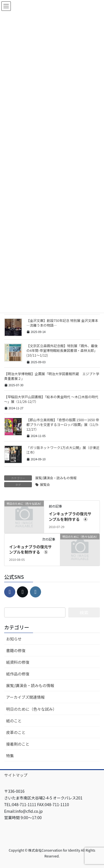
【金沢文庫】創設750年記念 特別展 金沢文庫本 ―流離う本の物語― (62, 323)
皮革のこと (16, 732)
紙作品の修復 (18, 674)
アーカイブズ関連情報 (25, 697)
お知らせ (14, 639)
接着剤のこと (18, 744)
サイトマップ (16, 775)
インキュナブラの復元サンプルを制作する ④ (70, 516)
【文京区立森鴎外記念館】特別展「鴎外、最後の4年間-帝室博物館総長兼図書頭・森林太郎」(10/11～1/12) (62, 350)
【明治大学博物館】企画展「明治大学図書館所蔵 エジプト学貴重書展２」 (52, 376)
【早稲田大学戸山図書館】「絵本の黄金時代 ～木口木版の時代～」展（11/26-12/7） (51, 399)
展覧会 (45, 484)
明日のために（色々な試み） (31, 709)
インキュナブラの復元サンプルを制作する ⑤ (31, 549)
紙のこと (14, 721)
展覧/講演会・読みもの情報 (56, 478)
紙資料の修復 (18, 662)
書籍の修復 (16, 650)
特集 (10, 756)
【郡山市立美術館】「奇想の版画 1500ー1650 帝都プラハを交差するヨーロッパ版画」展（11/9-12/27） (63, 425)
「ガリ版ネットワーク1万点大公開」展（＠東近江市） (63, 450)
